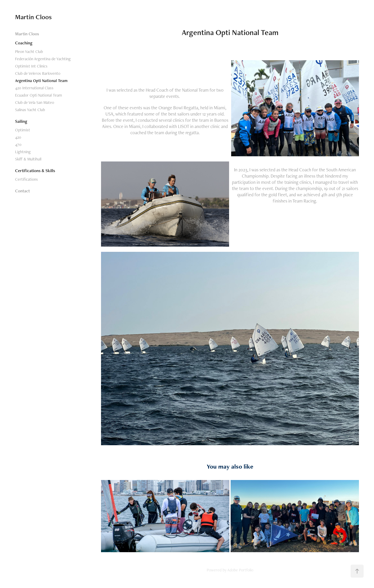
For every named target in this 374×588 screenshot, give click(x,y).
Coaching (24, 43)
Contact (22, 191)
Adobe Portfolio (240, 570)
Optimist (23, 130)
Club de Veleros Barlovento (38, 73)
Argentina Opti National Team (41, 81)
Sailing (21, 121)
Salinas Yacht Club (30, 110)
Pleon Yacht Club (29, 52)
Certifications (26, 179)
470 (18, 144)
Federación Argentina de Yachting (43, 59)
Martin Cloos (33, 17)
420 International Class (34, 88)
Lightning (23, 152)
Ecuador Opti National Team (39, 95)
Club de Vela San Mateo (35, 102)
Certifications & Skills (35, 171)
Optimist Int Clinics (31, 66)
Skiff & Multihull (28, 159)
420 (18, 137)
